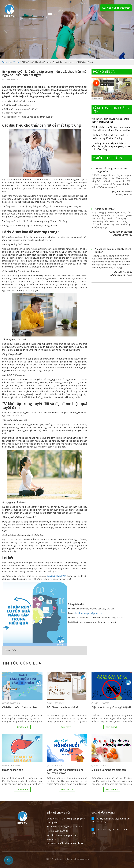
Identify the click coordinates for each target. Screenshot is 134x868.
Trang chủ (6, 62)
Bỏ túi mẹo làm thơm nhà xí (17, 105)
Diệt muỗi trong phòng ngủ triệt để (20, 109)
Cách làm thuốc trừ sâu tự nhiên (18, 101)
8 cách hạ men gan (12, 113)
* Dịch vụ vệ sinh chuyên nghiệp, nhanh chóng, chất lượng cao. (111, 120)
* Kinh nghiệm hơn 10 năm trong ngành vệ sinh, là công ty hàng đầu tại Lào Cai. (111, 128)
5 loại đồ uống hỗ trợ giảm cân (109, 770)
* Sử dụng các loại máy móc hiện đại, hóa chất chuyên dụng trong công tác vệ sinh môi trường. (111, 146)
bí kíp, (14, 650)
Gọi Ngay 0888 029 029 (116, 8)
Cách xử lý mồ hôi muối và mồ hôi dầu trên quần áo (28, 117)
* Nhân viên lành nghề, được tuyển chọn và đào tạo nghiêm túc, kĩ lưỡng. (111, 137)
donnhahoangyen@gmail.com (89, 613)
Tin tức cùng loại (22, 663)
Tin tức (16, 62)
